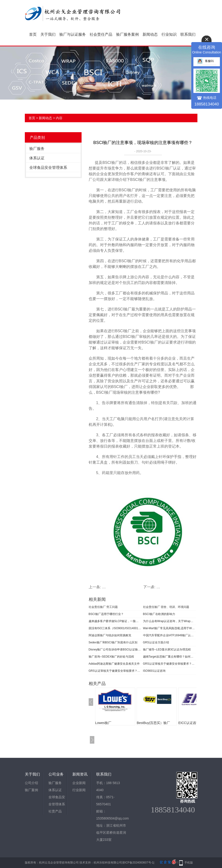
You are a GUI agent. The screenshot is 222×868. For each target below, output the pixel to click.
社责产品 (55, 811)
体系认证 (37, 158)
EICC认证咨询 (189, 723)
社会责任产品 (101, 34)
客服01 (205, 61)
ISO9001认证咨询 (154, 671)
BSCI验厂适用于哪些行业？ (106, 614)
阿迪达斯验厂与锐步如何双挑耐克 (110, 635)
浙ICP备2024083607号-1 (138, 863)
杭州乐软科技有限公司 (108, 863)
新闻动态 (150, 34)
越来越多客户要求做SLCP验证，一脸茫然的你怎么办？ (115, 621)
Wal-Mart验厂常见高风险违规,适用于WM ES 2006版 (169, 628)
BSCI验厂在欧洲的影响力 (159, 614)
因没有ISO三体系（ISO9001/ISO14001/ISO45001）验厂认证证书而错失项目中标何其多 (115, 628)
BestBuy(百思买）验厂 (154, 723)
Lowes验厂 (103, 723)
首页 (33, 34)
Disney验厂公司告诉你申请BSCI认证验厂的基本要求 (115, 650)
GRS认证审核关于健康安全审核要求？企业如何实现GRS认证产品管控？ (169, 664)
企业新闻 (79, 783)
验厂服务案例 (127, 34)
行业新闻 (79, 790)
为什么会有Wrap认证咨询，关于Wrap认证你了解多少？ (169, 621)
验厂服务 (37, 149)
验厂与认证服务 (73, 34)
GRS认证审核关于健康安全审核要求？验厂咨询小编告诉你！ (115, 671)
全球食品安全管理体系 (48, 168)
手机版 (189, 863)
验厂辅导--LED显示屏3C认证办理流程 (167, 650)
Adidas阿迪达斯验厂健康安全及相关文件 (114, 664)
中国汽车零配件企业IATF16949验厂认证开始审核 (169, 635)
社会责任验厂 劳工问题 (103, 607)
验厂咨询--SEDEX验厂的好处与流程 (111, 657)
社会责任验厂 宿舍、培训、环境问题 (166, 607)
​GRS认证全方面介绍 (156, 642)
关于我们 (48, 34)
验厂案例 (31, 790)
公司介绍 (31, 783)
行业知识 (169, 34)
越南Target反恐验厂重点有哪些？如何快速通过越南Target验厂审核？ (169, 657)
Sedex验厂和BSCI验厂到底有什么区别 (113, 642)
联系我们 (188, 34)
